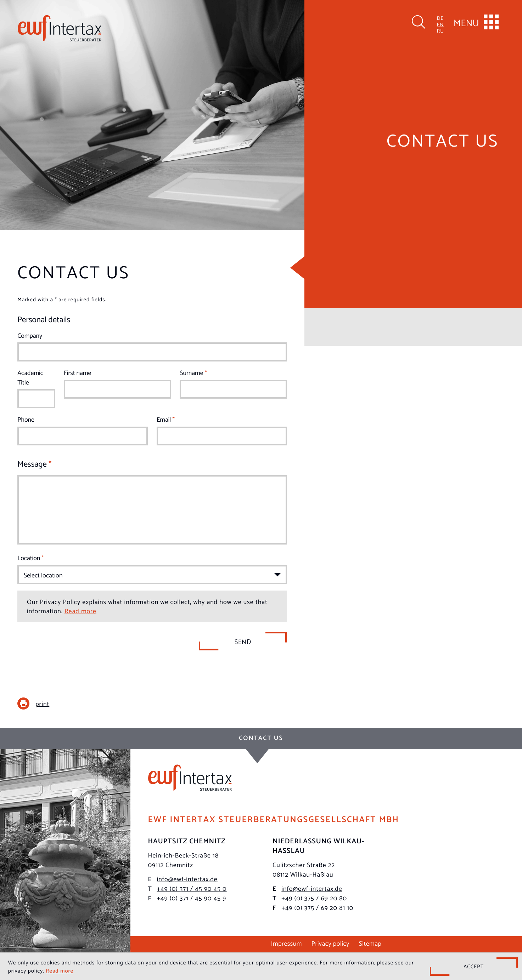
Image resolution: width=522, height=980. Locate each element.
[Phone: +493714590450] (192, 888)
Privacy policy (330, 943)
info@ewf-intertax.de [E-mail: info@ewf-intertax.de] (187, 879)
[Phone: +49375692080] (314, 898)
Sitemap (370, 943)
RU (440, 30)
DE (440, 18)
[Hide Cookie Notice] (474, 967)
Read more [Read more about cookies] (60, 970)
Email (166, 419)
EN (440, 24)
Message (34, 463)
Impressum (287, 943)
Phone (26, 419)
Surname (193, 373)
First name (77, 373)
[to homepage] (60, 28)
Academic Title (30, 377)
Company (30, 335)
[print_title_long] (39, 703)
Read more (80, 611)
